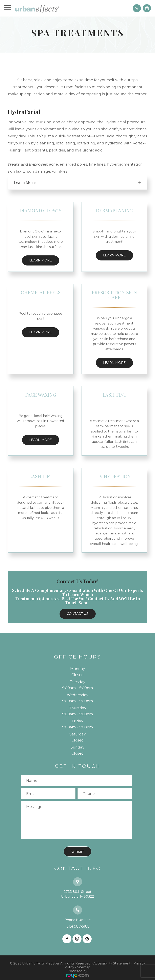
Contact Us (78, 614)
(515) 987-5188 (77, 926)
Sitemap (84, 967)
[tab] (77, 182)
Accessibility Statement (112, 963)
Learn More (41, 260)
